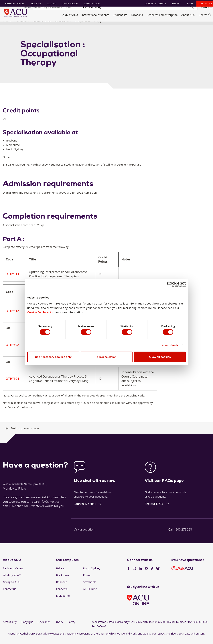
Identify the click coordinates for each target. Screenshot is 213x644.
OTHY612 (12, 316)
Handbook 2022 (41, 26)
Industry (34, 4)
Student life (120, 15)
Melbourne (63, 601)
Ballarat (61, 574)
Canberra (62, 594)
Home (7, 26)
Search (205, 15)
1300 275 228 (183, 535)
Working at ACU (13, 580)
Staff (189, 4)
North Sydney (92, 574)
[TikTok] (152, 574)
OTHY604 (12, 384)
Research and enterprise (162, 15)
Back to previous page (25, 433)
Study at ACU (69, 15)
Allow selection (106, 358)
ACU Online (90, 594)
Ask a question (84, 535)
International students (95, 15)
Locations (137, 15)
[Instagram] (134, 574)
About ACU (188, 15)
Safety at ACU (91, 4)
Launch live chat (85, 509)
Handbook (21, 26)
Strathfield (90, 587)
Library (175, 4)
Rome (87, 580)
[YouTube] (146, 574)
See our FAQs (154, 509)
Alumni (50, 4)
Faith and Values (13, 4)
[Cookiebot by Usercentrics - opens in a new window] (170, 284)
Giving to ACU (69, 4)
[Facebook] (129, 574)
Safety (71, 627)
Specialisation (63, 26)
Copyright (27, 627)
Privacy (59, 627)
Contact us (204, 4)
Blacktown (62, 580)
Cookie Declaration (41, 311)
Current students (154, 4)
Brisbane (62, 587)
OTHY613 (12, 279)
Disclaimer (44, 627)
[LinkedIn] (140, 574)
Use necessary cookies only (53, 358)
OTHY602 (12, 350)
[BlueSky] (158, 574)
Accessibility (10, 627)
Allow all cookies (160, 358)
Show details (170, 346)
